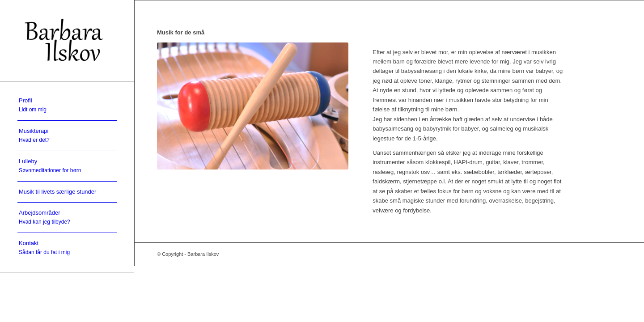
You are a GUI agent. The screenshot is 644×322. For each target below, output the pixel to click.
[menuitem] (67, 106)
